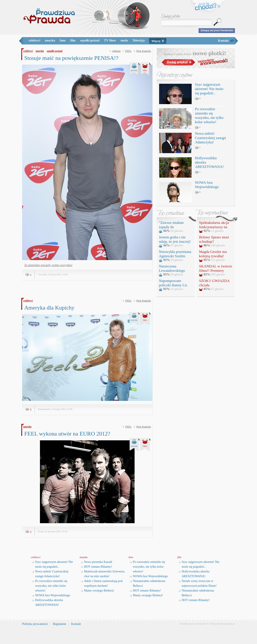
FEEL (128, 51)
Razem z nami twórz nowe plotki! (196, 58)
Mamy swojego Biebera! (97, 591)
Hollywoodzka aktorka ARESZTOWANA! (47, 602)
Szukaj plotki (171, 16)
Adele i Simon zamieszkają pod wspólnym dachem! (102, 583)
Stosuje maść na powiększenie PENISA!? (71, 58)
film (73, 40)
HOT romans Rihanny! (96, 567)
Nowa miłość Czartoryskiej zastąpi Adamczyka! (210, 138)
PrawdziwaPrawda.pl (49, 16)
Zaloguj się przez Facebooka (217, 30)
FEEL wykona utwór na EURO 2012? (67, 434)
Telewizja (138, 40)
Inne (63, 40)
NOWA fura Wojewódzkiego (207, 185)
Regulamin (59, 624)
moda (124, 40)
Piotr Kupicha (144, 51)
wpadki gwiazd (90, 40)
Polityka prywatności (35, 624)
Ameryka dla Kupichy (49, 308)
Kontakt (223, 41)
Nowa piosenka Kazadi (96, 562)
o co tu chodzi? (208, 7)
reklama (116, 51)
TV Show (110, 40)
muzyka (50, 40)
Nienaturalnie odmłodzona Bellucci (147, 583)
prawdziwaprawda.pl (225, 624)
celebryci (35, 40)
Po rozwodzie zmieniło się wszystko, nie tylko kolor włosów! (209, 116)
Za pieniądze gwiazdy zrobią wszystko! (48, 265)
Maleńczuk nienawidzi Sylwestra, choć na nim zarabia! (103, 574)
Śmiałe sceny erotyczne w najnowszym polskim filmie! (198, 583)
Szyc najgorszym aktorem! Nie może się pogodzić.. (209, 89)
